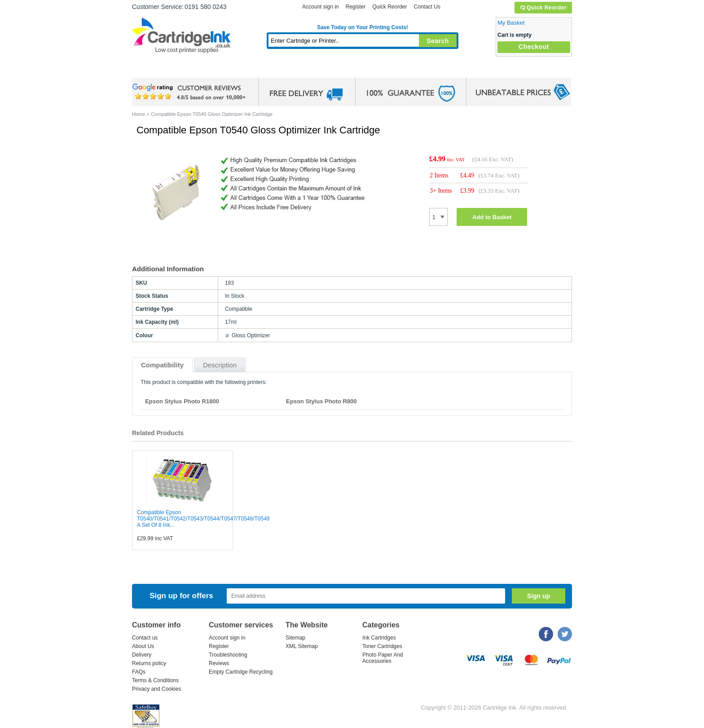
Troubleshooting (228, 655)
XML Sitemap (302, 646)
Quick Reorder (543, 8)
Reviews (219, 663)
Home (150, 69)
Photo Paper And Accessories (383, 658)
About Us (143, 646)
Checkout (534, 47)
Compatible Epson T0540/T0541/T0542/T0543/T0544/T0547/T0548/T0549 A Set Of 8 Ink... (203, 519)
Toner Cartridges (269, 69)
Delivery (142, 655)
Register (355, 7)
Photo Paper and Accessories (365, 69)
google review (190, 92)
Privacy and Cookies (156, 689)
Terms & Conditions (155, 680)
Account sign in (320, 7)
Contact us (145, 638)
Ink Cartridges (200, 69)
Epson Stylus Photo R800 (321, 401)
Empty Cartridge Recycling (241, 672)
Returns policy (149, 663)
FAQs (139, 672)
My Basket (511, 23)
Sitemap (295, 638)
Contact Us (427, 7)
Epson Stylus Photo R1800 (182, 401)
